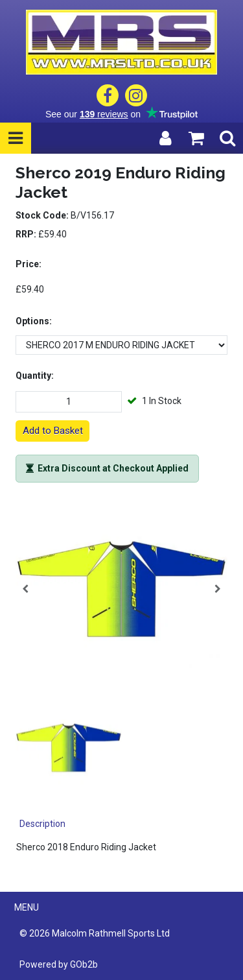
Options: (34, 321)
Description (42, 824)
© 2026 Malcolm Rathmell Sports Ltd (95, 933)
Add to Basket (53, 431)
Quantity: (35, 376)
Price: (29, 264)
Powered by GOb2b (59, 964)
